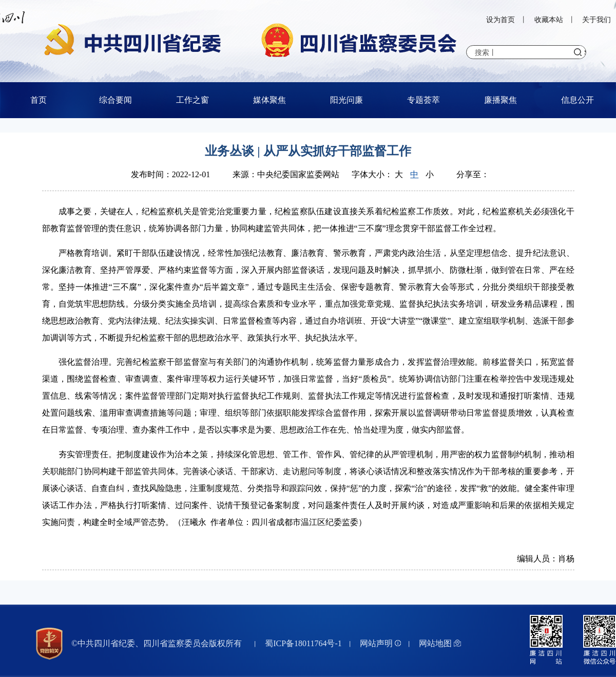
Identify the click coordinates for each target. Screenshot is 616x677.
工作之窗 (192, 100)
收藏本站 (549, 20)
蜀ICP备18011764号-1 (303, 643)
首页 (38, 100)
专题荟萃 (423, 100)
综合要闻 (115, 100)
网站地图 (440, 643)
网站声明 (380, 643)
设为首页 (500, 20)
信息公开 (577, 100)
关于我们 (596, 20)
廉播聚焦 (500, 100)
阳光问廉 (346, 100)
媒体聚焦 (269, 100)
